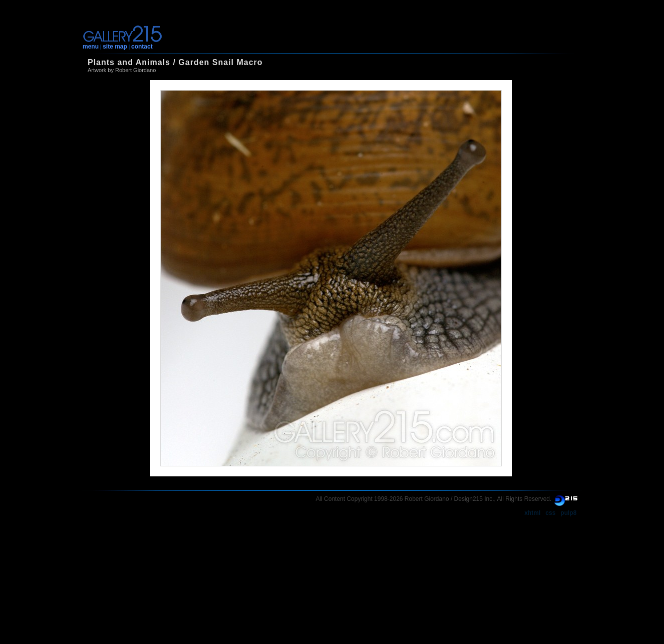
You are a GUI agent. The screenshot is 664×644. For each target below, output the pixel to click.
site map (115, 47)
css (550, 513)
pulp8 (568, 513)
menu (91, 47)
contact (142, 47)
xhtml (532, 513)
